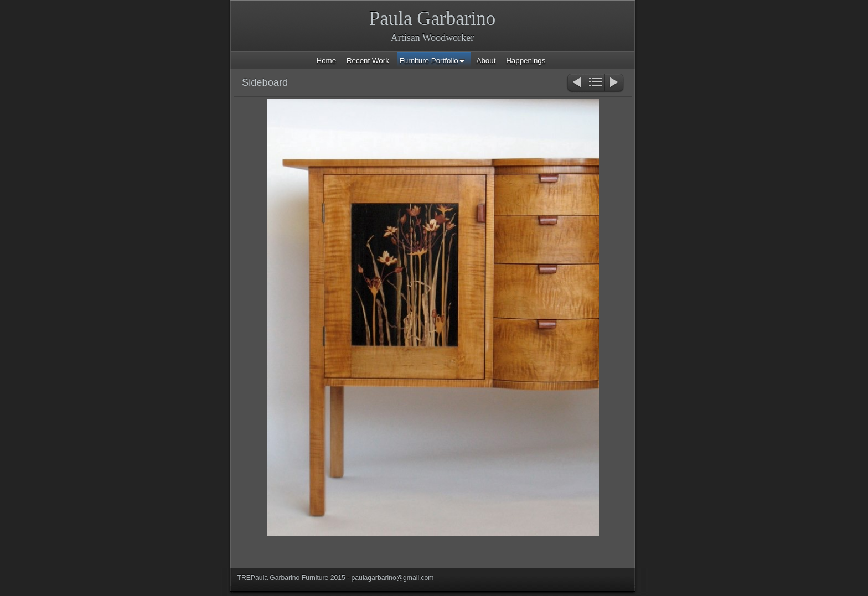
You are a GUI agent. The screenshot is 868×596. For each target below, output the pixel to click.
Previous (576, 83)
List (595, 83)
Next (615, 83)
